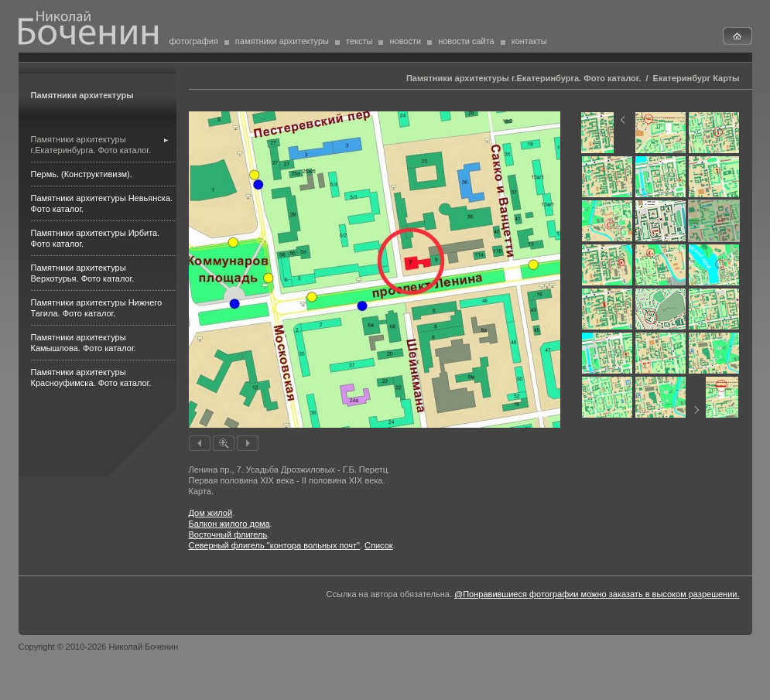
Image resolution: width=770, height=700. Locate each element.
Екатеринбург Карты (696, 78)
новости (405, 41)
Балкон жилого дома (229, 524)
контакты (529, 41)
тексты (359, 41)
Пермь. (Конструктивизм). (82, 174)
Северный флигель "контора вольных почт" (274, 545)
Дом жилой (211, 513)
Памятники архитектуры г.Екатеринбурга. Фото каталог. (524, 78)
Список (379, 545)
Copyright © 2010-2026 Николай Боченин (99, 647)
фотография (194, 41)
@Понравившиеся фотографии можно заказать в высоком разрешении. (597, 594)
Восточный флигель (228, 534)
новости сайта (466, 41)
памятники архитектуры (282, 41)
